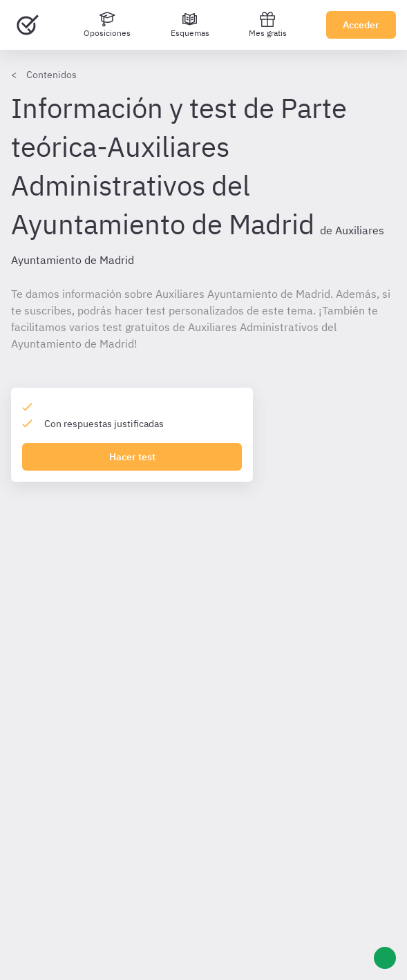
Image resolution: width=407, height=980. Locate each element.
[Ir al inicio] (28, 25)
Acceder (361, 25)
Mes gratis (268, 25)
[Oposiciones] (107, 25)
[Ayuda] (385, 958)
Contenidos (51, 75)
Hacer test (132, 457)
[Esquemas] (190, 25)
